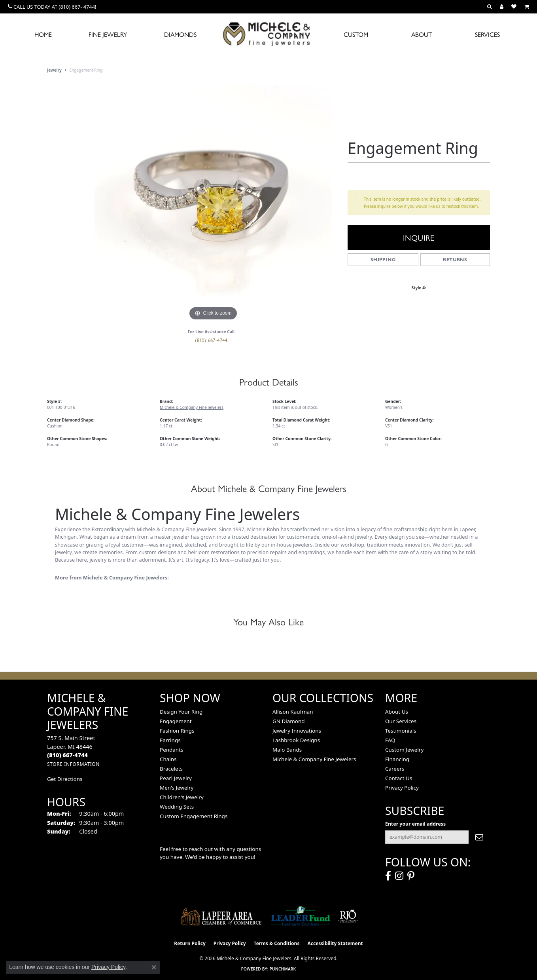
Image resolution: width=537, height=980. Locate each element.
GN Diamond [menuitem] (289, 721)
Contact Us (399, 778)
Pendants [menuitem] (171, 750)
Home (43, 34)
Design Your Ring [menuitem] (181, 712)
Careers (395, 769)
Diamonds (180, 34)
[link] (52, 7)
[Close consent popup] (154, 967)
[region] (213, 204)
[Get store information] (73, 764)
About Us (397, 712)
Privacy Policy (402, 788)
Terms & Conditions (277, 943)
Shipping (383, 259)
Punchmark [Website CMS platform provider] (283, 969)
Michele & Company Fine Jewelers (192, 407)
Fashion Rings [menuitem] (177, 731)
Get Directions (65, 779)
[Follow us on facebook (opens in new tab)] (388, 876)
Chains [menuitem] (168, 759)
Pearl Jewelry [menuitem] (176, 778)
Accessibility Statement (335, 943)
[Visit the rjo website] (348, 916)
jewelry (54, 70)
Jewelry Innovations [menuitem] (297, 731)
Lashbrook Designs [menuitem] (296, 740)
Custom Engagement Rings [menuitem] (194, 816)
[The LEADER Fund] (301, 916)
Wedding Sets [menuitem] (177, 807)
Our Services (401, 721)
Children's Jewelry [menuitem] (182, 797)
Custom (356, 34)
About (422, 34)
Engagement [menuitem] (176, 721)
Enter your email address (415, 824)
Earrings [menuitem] (170, 740)
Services (487, 34)
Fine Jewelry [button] (108, 34)
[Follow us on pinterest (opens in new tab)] (411, 876)
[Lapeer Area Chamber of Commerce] (221, 916)
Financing (397, 759)
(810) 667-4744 (211, 340)
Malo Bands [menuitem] (287, 750)
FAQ (390, 740)
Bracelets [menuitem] (171, 769)
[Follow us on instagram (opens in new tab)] (399, 876)
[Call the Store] (67, 755)
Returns (455, 259)
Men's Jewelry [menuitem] (177, 788)
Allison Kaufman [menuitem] (293, 712)
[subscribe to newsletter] (479, 837)
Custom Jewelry (404, 750)
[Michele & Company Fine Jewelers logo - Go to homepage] (268, 34)
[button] (490, 7)
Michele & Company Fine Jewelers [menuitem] (314, 759)
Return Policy (190, 943)
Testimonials (401, 731)
